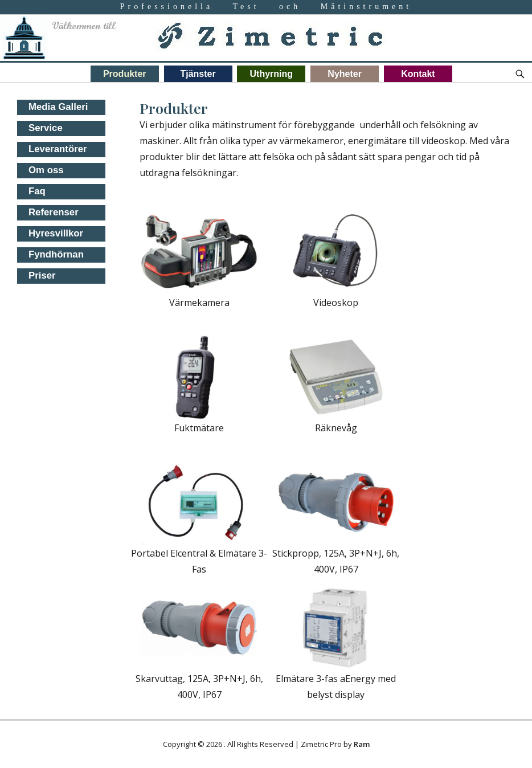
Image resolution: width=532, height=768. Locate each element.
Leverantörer (58, 149)
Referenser (54, 212)
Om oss (46, 170)
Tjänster (198, 74)
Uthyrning (272, 74)
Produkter (125, 74)
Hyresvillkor (56, 233)
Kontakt (418, 74)
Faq (37, 191)
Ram (362, 744)
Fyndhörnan (56, 254)
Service (46, 128)
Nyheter (345, 74)
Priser (42, 275)
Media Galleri (58, 107)
